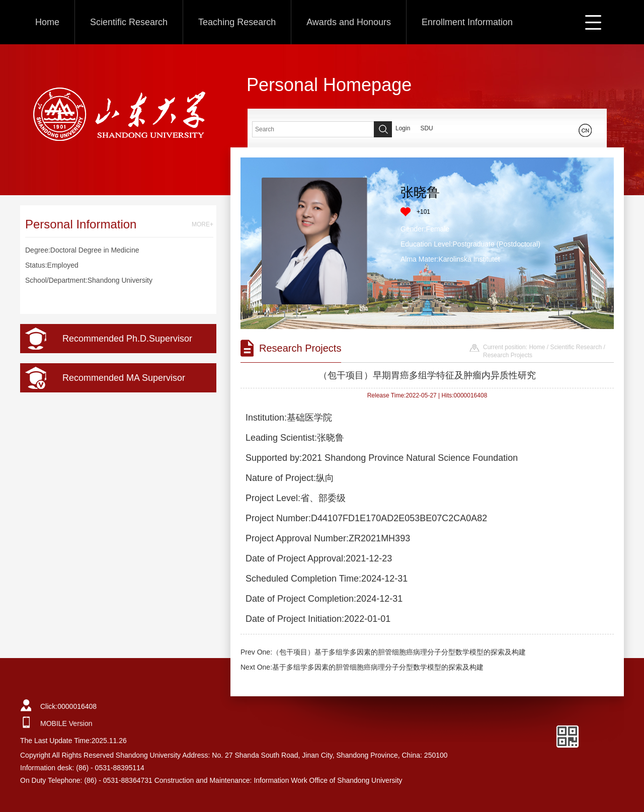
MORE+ (203, 224)
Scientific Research (129, 22)
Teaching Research (237, 22)
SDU (426, 128)
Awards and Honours (349, 22)
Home (47, 22)
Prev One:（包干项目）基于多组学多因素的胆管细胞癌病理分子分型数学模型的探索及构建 (383, 652)
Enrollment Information (467, 22)
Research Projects (508, 355)
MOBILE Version (66, 723)
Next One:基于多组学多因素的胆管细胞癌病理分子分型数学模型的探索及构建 (362, 667)
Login (403, 128)
